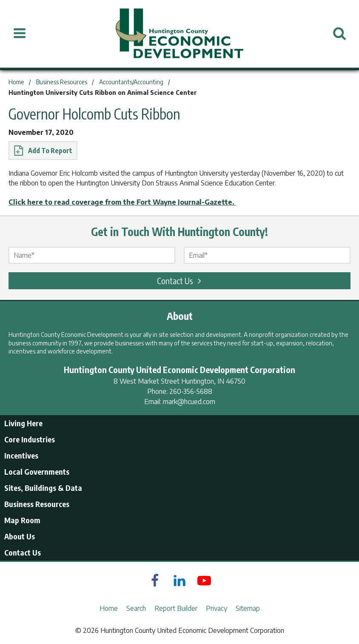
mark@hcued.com (189, 402)
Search (136, 608)
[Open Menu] (20, 34)
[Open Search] (339, 34)
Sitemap (248, 608)
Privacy (217, 608)
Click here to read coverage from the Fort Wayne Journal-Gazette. (122, 202)
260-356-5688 (191, 391)
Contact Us (180, 281)
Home (109, 608)
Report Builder (176, 608)
